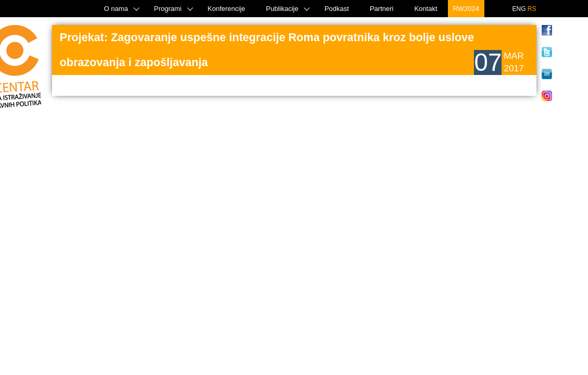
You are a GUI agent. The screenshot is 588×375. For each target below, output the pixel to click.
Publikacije (282, 9)
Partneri (382, 9)
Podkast (337, 9)
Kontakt (426, 9)
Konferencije (227, 9)
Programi (168, 9)
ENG (519, 9)
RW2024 (466, 9)
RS (532, 9)
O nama (116, 9)
